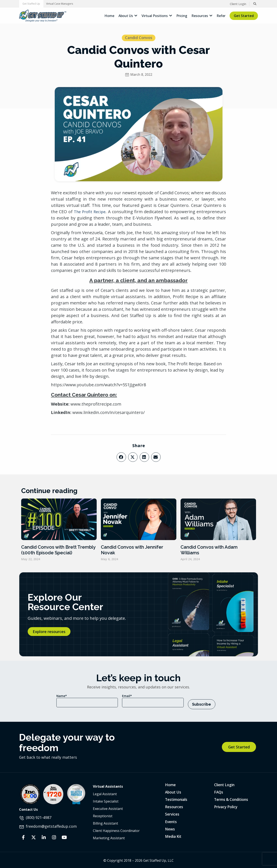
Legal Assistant (105, 792)
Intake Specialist (106, 800)
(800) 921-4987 (39, 816)
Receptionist (103, 814)
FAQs (219, 791)
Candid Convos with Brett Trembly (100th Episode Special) (58, 550)
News (170, 828)
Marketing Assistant (109, 836)
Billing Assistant (105, 822)
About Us (174, 791)
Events (171, 821)
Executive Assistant (108, 807)
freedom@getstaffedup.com (51, 824)
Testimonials (177, 798)
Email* (127, 696)
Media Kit (174, 836)
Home (171, 783)
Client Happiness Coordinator (116, 829)
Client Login (225, 783)
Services (173, 813)
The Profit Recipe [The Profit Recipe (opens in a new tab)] (90, 212)
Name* (62, 696)
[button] (31, 4)
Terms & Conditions (232, 798)
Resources (174, 806)
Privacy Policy (227, 806)
